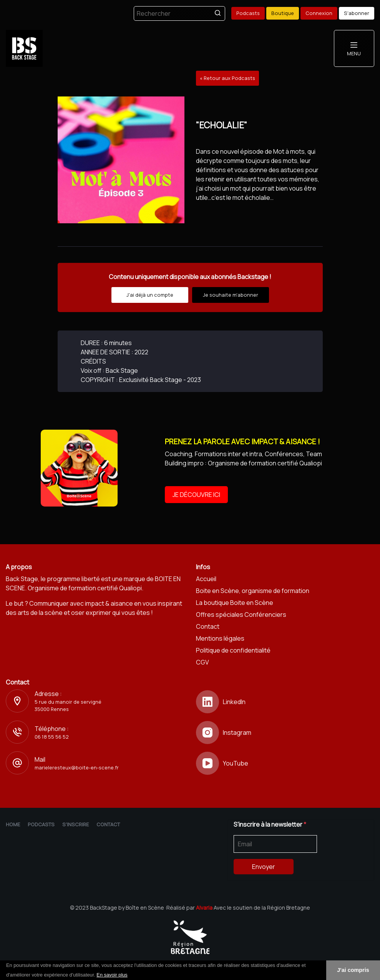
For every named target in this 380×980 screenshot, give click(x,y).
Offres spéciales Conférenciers (241, 615)
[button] (130, 975)
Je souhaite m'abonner (231, 295)
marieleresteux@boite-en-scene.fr (77, 767)
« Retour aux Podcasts (227, 78)
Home (13, 824)
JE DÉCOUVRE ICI (196, 495)
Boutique (283, 13)
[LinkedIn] (285, 702)
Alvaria (204, 908)
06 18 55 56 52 (52, 737)
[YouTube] (285, 763)
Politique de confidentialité (233, 650)
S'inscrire (76, 824)
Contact (208, 626)
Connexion (319, 13)
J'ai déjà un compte (150, 295)
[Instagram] (285, 733)
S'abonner (357, 13)
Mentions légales (220, 638)
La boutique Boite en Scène (235, 603)
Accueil (206, 579)
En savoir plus (112, 975)
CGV (202, 662)
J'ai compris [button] (353, 970)
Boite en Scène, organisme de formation (253, 591)
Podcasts (248, 13)
